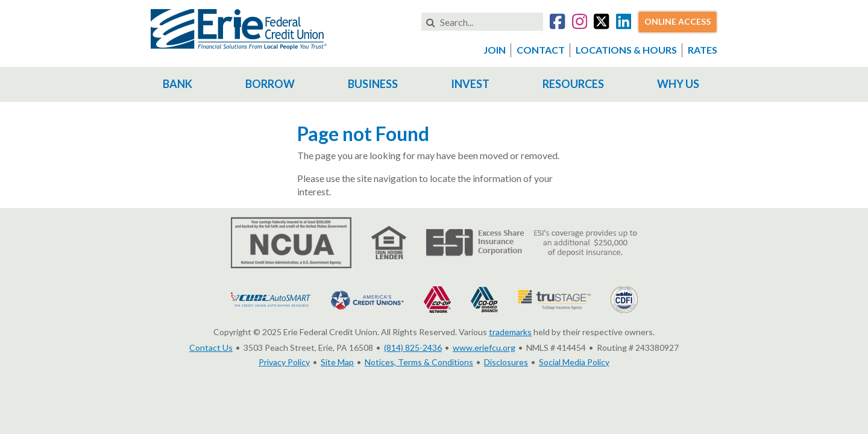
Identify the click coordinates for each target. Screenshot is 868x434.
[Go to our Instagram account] (580, 23)
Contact (541, 50)
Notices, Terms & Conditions (419, 362)
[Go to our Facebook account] (557, 23)
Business (373, 84)
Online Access (678, 21)
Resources (573, 84)
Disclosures (506, 362)
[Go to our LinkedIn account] (624, 23)
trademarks (510, 332)
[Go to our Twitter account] (601, 23)
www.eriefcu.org (484, 348)
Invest (470, 84)
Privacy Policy (284, 362)
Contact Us (211, 348)
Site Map (337, 362)
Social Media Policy (574, 362)
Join (495, 50)
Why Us (678, 84)
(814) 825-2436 (413, 348)
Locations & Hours (626, 50)
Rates (703, 50)
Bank (178, 84)
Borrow (270, 84)
